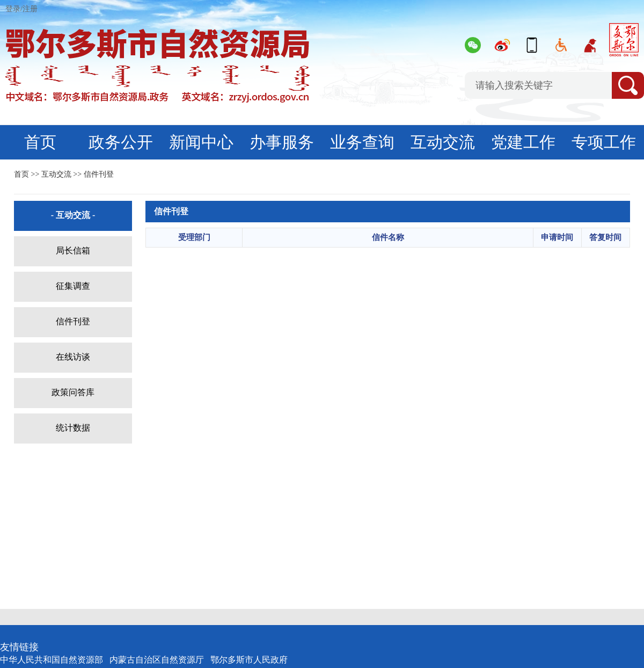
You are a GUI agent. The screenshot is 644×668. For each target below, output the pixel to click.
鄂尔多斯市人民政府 (249, 660)
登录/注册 (21, 9)
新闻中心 (201, 142)
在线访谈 (73, 357)
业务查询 (362, 142)
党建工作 (523, 142)
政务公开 (121, 142)
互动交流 (443, 142)
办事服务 (282, 142)
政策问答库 (73, 392)
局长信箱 (73, 250)
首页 (40, 142)
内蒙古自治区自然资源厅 (157, 660)
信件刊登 (99, 174)
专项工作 (604, 142)
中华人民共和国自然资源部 (52, 660)
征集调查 (73, 286)
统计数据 (73, 428)
